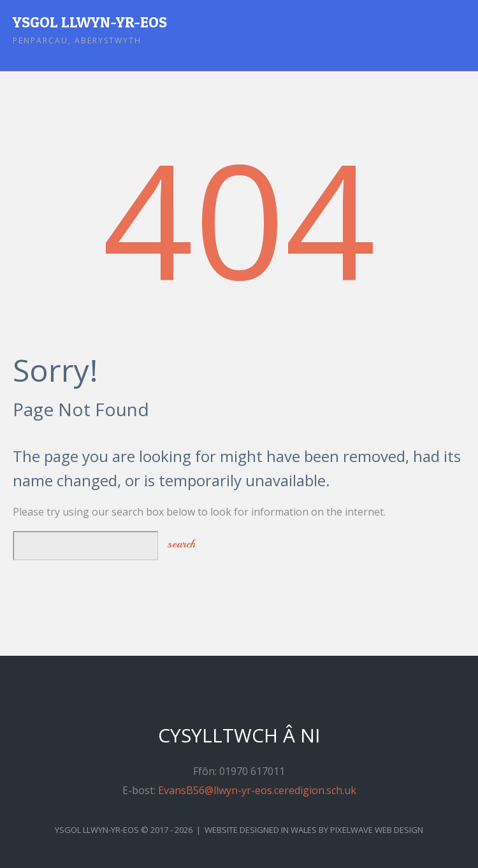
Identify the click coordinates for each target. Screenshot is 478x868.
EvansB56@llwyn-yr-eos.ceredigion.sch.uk (257, 790)
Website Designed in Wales (261, 830)
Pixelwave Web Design (377, 830)
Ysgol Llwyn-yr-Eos (90, 22)
